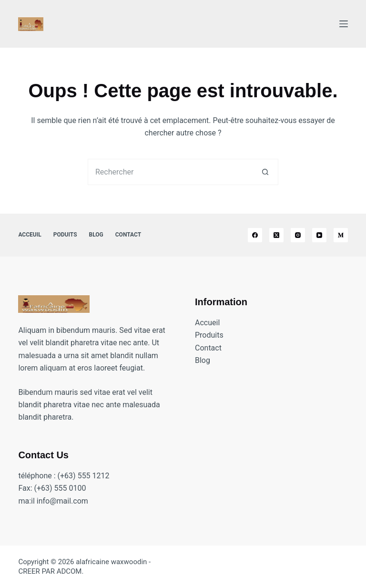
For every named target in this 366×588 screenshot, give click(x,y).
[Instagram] (298, 235)
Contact (128, 235)
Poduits (65, 235)
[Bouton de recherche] (265, 172)
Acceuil (30, 235)
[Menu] (344, 24)
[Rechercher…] (170, 172)
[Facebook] (255, 235)
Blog (96, 235)
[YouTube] (319, 235)
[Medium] (341, 235)
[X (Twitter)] (276, 235)
